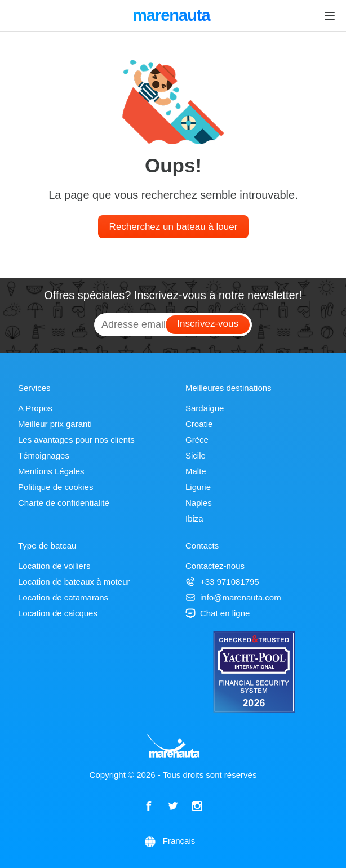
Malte (196, 471)
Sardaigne (205, 408)
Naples (199, 503)
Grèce (197, 440)
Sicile (196, 455)
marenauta (173, 16)
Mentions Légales (51, 471)
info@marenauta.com (233, 597)
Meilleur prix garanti (55, 424)
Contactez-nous (215, 566)
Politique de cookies (56, 487)
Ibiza (194, 518)
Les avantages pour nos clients (76, 440)
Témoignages (44, 455)
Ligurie (198, 487)
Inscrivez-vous (208, 324)
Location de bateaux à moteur (74, 582)
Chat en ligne (218, 613)
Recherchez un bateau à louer (174, 227)
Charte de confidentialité (64, 503)
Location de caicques (58, 613)
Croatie (199, 424)
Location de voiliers (54, 566)
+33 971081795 (222, 582)
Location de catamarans (63, 597)
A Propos (35, 408)
